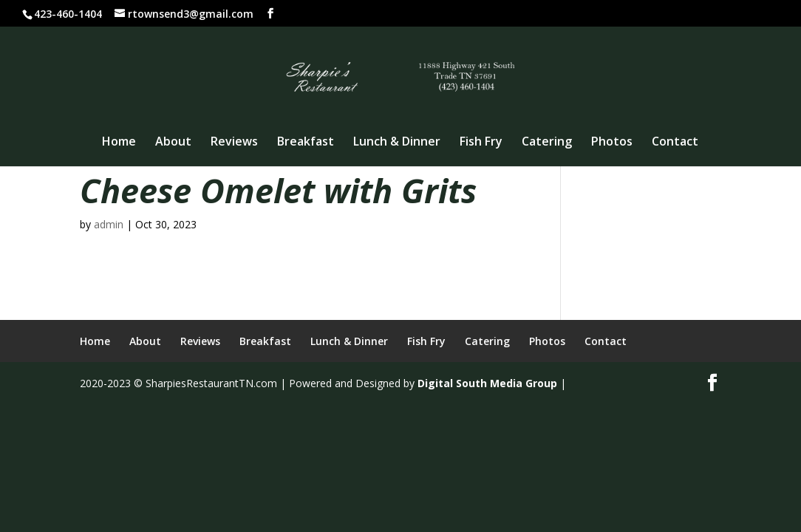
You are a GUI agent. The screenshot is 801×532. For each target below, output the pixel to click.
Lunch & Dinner (397, 143)
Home (119, 143)
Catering (547, 143)
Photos (612, 143)
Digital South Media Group (487, 383)
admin (109, 224)
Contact (675, 143)
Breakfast (306, 143)
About (173, 143)
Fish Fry (481, 143)
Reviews (234, 143)
